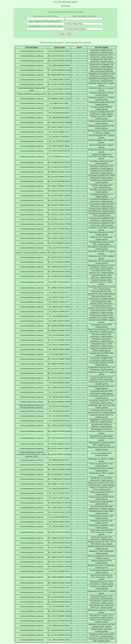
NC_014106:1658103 (79, 373)
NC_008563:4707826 (79, 253)
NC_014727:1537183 (79, 378)
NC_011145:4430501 (79, 89)
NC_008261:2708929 (79, 186)
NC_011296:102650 (79, 607)
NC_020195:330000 (79, 132)
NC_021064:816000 (79, 517)
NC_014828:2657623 (79, 267)
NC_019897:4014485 (79, 602)
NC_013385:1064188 (79, 84)
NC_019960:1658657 (79, 508)
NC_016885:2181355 (79, 538)
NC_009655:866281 (79, 65)
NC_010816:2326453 (79, 122)
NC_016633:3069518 (79, 577)
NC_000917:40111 (79, 103)
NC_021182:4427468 (79, 181)
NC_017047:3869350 (79, 548)
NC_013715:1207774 (79, 562)
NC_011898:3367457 (79, 162)
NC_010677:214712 (79, 282)
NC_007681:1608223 (79, 444)
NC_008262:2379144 (79, 191)
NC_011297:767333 (79, 248)
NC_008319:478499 (79, 592)
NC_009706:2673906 (79, 172)
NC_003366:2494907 (79, 196)
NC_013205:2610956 (79, 70)
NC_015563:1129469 (79, 238)
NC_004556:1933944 (79, 630)
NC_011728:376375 (79, 141)
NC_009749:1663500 (79, 272)
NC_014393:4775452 (79, 167)
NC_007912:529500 (79, 571)
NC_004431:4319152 (79, 257)
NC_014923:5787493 (79, 431)
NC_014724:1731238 (79, 369)
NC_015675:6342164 (79, 438)
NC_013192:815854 (79, 416)
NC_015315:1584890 (79, 616)
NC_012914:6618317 (79, 474)
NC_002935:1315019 (79, 215)
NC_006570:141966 (79, 297)
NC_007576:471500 (79, 406)
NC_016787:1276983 (79, 205)
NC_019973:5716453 (79, 425)
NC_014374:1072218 (79, 56)
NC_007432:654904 (79, 588)
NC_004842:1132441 (79, 99)
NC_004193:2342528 (79, 470)
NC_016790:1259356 (79, 224)
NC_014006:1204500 (79, 583)
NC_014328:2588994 (79, 177)
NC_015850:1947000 (79, 61)
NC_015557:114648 (79, 345)
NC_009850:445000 (79, 108)
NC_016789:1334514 (79, 219)
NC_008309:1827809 (79, 326)
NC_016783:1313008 (79, 210)
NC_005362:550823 (79, 397)
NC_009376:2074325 (79, 532)
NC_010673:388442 (79, 146)
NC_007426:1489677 (79, 449)
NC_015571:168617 (79, 498)
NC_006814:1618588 (79, 364)
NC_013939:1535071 (79, 234)
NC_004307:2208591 (79, 127)
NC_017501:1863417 (79, 454)
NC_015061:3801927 (79, 552)
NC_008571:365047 (79, 321)
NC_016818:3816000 (79, 543)
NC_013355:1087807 (79, 635)
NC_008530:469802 (79, 383)
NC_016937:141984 (79, 302)
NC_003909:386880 (79, 118)
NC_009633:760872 (79, 80)
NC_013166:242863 (79, 354)
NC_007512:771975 (79, 493)
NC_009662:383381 (79, 460)
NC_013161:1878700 (79, 229)
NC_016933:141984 (79, 312)
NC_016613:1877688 (79, 621)
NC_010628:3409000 (79, 465)
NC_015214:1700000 (79, 359)
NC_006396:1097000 (79, 331)
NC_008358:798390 (79, 350)
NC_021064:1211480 (79, 512)
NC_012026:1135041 (79, 94)
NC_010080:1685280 (79, 387)
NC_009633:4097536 (79, 75)
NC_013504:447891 (79, 392)
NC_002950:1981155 (79, 503)
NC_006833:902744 (79, 626)
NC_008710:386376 (79, 151)
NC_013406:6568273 (79, 479)
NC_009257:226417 (79, 307)
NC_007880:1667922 (79, 276)
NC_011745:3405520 (79, 262)
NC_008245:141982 (79, 293)
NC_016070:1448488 (79, 611)
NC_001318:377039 (79, 137)
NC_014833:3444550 (79, 567)
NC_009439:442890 (79, 522)
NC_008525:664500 (79, 489)
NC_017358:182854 (79, 335)
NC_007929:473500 (79, 411)
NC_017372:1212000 (79, 340)
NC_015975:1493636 (79, 402)
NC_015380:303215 (79, 157)
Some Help (65, 6)
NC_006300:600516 (79, 421)
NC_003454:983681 (79, 316)
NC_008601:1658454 (79, 288)
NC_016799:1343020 (79, 200)
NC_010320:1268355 (79, 597)
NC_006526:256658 (79, 640)
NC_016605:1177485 (79, 484)
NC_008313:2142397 (79, 557)
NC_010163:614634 (79, 51)
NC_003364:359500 (79, 527)
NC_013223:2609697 (79, 243)
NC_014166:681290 (79, 113)
